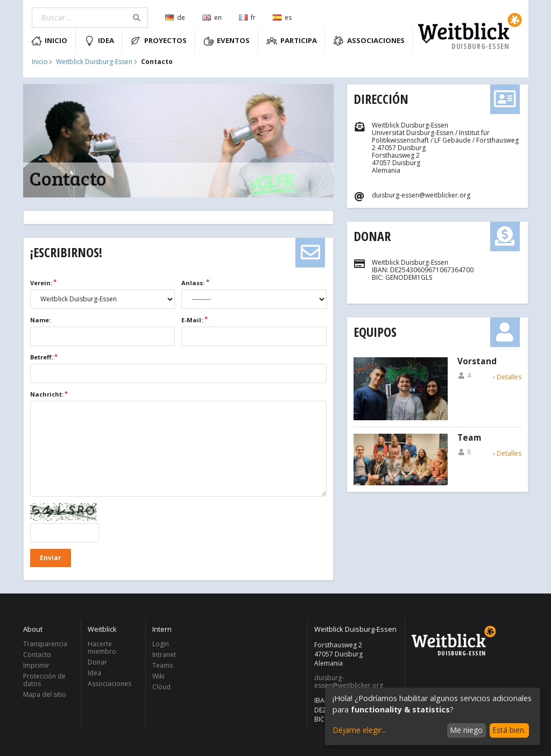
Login (161, 644)
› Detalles (507, 377)
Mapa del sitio (45, 694)
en (212, 17)
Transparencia (45, 644)
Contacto (37, 655)
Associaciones (369, 41)
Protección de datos (44, 680)
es (282, 17)
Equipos (375, 332)
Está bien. (509, 730)
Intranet (164, 655)
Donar (372, 236)
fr (247, 17)
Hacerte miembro (102, 648)
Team (469, 438)
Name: (40, 320)
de (175, 17)
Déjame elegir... (359, 730)
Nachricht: (47, 394)
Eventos (227, 41)
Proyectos (158, 41)
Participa (292, 41)
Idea (99, 41)
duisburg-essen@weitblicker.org (349, 682)
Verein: (41, 283)
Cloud (161, 687)
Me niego (466, 730)
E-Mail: (192, 320)
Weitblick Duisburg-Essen (94, 62)
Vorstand (477, 362)
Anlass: (193, 283)
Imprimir (36, 665)
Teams (163, 665)
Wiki (158, 676)
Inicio (50, 41)
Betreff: (42, 357)
